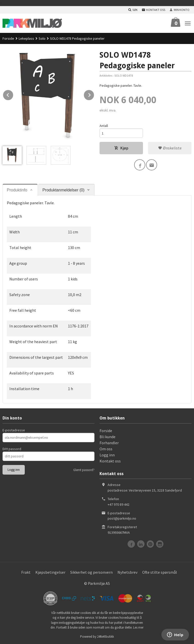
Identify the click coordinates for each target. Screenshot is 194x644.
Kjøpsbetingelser (50, 572)
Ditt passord (12, 449)
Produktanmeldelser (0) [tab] (63, 190)
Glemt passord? (84, 470)
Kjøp (121, 148)
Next (94, 94)
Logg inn (107, 455)
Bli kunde (107, 437)
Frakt (26, 572)
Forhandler (109, 443)
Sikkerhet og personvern (91, 572)
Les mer (138, 627)
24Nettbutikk (105, 637)
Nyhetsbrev (127, 572)
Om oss (106, 449)
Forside (8, 38)
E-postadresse (14, 430)
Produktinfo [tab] (17, 190)
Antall (104, 126)
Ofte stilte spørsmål (160, 572)
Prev (13, 94)
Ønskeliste (170, 148)
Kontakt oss (110, 461)
